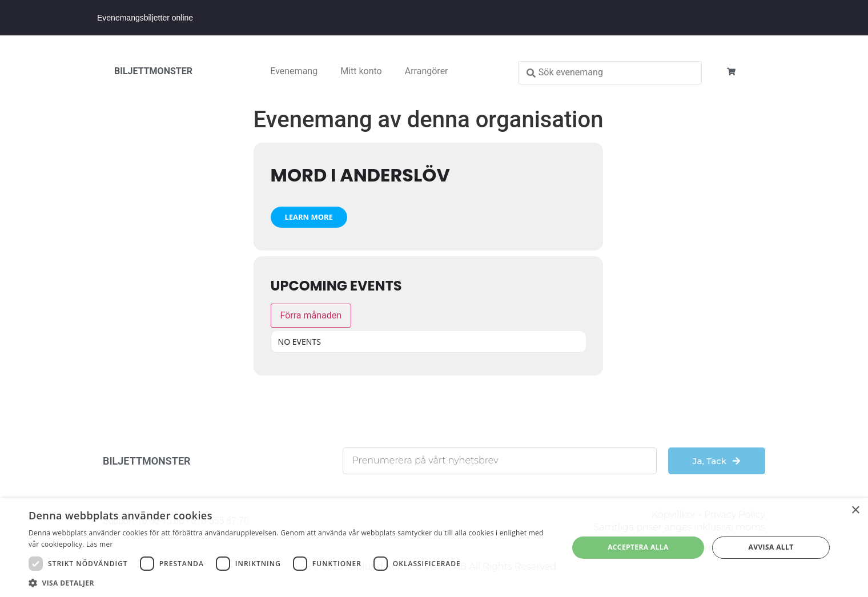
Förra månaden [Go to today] (311, 315)
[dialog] (434, 548)
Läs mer (100, 544)
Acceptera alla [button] (638, 547)
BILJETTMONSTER (153, 71)
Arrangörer (427, 71)
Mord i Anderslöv (360, 175)
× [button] (855, 511)
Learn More (309, 217)
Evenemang (294, 71)
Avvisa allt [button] (771, 547)
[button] (290, 583)
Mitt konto (361, 71)
